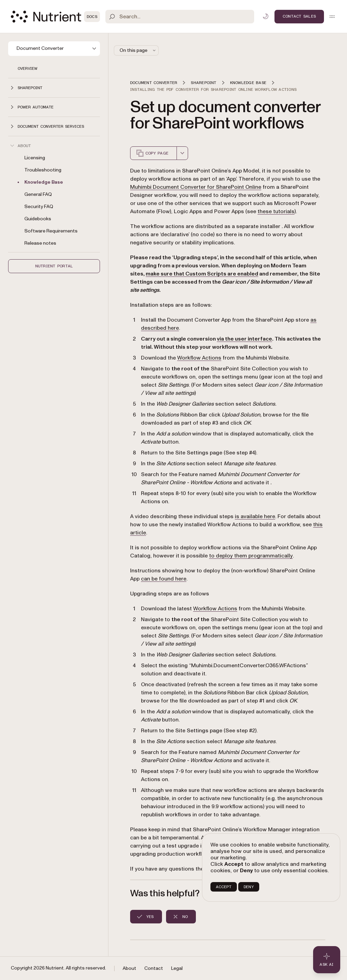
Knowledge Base (44, 182)
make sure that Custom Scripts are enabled (202, 274)
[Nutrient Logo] (55, 17)
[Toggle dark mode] (266, 16)
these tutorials (276, 211)
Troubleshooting (43, 170)
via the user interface (244, 339)
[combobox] (182, 153)
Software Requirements (51, 231)
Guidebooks (38, 219)
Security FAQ (39, 207)
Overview (27, 68)
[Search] (180, 17)
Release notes (40, 243)
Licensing (35, 158)
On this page (138, 50)
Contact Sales (299, 16)
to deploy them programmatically (251, 556)
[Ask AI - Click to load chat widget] (327, 960)
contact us (240, 869)
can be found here (164, 579)
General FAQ (38, 194)
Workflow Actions (199, 358)
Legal (177, 968)
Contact (154, 968)
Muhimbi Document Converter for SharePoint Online (196, 187)
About (129, 968)
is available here (255, 516)
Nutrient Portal (54, 266)
